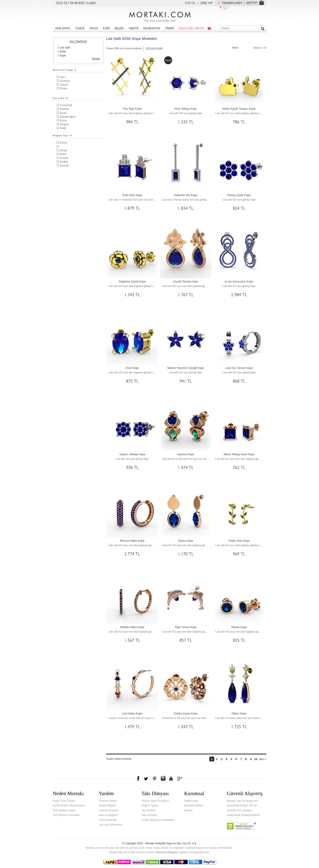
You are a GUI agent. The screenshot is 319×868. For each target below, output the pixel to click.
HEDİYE (134, 29)
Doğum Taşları (150, 806)
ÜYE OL (190, 3)
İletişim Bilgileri (108, 806)
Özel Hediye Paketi (64, 810)
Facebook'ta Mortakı (138, 778)
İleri (236, 47)
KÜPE (106, 29)
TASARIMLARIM (229, 3)
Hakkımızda (191, 801)
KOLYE (94, 29)
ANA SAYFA (63, 29)
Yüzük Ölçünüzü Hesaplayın (158, 820)
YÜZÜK (80, 29)
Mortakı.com (159, 16)
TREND (170, 29)
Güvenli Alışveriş (109, 810)
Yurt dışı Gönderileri (111, 825)
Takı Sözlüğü (149, 815)
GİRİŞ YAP (206, 3)
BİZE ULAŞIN (87, 3)
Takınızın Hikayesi (167, 852)
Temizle (96, 58)
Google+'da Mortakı (181, 778)
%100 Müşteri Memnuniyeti (69, 806)
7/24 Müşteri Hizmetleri (66, 815)
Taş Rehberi (149, 810)
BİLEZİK (119, 29)
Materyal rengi (65, 70)
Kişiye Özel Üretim (64, 801)
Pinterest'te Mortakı (154, 778)
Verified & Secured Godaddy (241, 826)
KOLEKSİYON (152, 29)
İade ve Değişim (108, 815)
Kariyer (188, 810)
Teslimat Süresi (108, 801)
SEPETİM (252, 3)
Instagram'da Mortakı (163, 778)
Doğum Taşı (62, 135)
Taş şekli (61, 98)
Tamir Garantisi (108, 820)
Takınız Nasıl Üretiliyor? (156, 801)
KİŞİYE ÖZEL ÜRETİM (191, 29)
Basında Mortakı (194, 806)
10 (256, 759)
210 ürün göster (154, 48)
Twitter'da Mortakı (146, 778)
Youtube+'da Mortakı (171, 778)
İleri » (263, 759)
